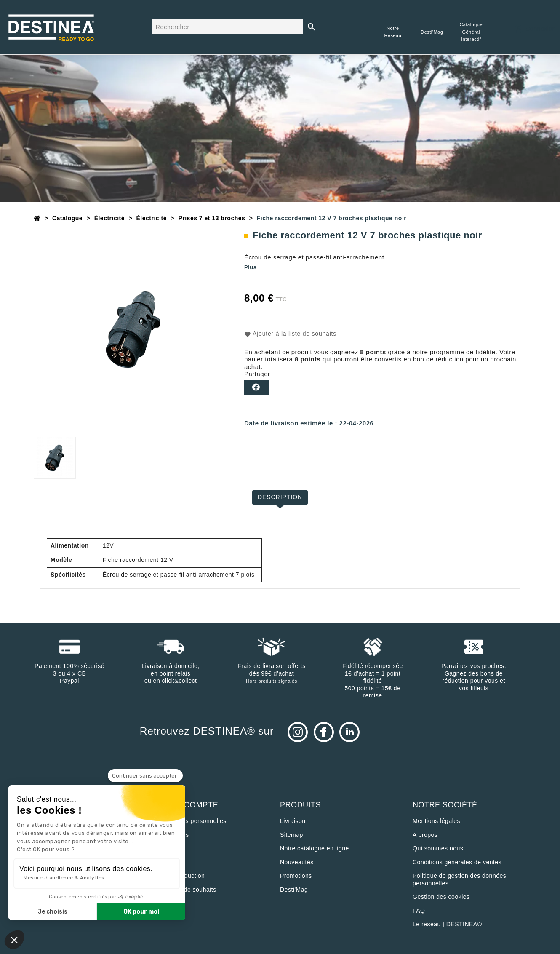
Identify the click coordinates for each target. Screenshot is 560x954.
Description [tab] (280, 497)
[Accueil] (37, 218)
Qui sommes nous (438, 848)
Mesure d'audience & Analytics (64, 878)
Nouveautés (297, 862)
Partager (257, 388)
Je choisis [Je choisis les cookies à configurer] (53, 912)
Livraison (293, 821)
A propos (425, 835)
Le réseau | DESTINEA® (447, 924)
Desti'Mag (294, 890)
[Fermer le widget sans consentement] (145, 776)
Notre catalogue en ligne (315, 848)
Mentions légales (436, 821)
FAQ (419, 911)
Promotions (296, 876)
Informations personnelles (190, 821)
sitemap (292, 835)
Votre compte (186, 805)
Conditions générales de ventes (457, 862)
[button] (14, 940)
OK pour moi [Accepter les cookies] (141, 912)
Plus (250, 267)
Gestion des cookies (441, 897)
